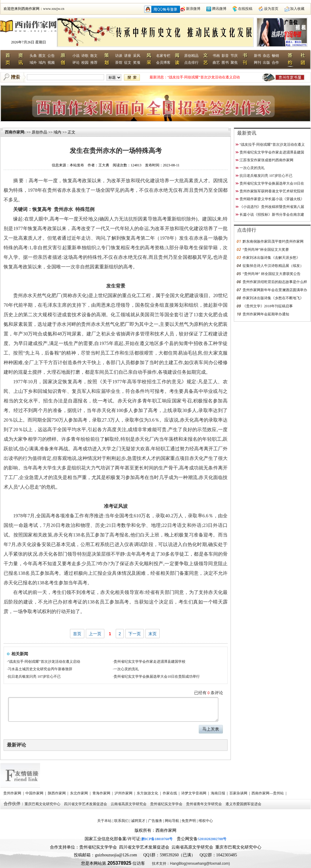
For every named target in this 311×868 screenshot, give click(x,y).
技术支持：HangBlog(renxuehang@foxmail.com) (191, 864)
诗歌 (85, 56)
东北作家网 (79, 793)
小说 (76, 56)
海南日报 (218, 793)
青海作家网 (102, 793)
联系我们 (121, 821)
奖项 (137, 63)
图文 (42, 56)
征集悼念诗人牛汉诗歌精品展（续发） (273, 266)
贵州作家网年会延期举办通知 (266, 314)
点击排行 (191, 63)
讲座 (128, 56)
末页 (153, 634)
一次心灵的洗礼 (126, 669)
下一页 (135, 634)
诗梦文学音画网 (194, 793)
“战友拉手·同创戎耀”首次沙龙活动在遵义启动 (204, 77)
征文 (128, 63)
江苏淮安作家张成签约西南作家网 (266, 160)
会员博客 (163, 63)
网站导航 (172, 821)
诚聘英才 (138, 821)
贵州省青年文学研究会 (204, 804)
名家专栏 (163, 56)
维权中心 (206, 821)
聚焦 (234, 63)
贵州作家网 (13, 793)
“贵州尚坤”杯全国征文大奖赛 (266, 250)
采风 (137, 56)
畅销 (275, 56)
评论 (76, 63)
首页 (77, 634)
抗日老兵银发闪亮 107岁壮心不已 (34, 677)
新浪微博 (193, 9)
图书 (225, 63)
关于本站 (104, 821)
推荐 (94, 63)
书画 (216, 56)
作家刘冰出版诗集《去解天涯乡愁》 (271, 258)
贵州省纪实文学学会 (167, 804)
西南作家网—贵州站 (268, 793)
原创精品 (191, 56)
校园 (85, 63)
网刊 (257, 63)
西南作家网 (15, 132)
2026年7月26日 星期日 (29, 42)
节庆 (234, 56)
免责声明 (189, 821)
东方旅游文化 (148, 793)
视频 (51, 63)
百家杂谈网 (239, 793)
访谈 (119, 56)
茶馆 (119, 63)
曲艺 (216, 63)
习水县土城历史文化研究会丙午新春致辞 (40, 669)
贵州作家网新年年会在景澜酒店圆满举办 (275, 290)
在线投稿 (245, 9)
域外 (33, 63)
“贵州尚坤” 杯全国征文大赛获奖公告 (272, 274)
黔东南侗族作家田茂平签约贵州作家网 (273, 241)
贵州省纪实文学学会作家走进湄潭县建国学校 (150, 662)
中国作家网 (35, 793)
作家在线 (170, 793)
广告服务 (155, 821)
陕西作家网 (57, 793)
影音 (225, 56)
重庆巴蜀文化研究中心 (43, 804)
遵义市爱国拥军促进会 (244, 804)
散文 (94, 56)
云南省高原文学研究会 (129, 804)
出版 (266, 63)
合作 (275, 63)
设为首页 (271, 9)
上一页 (95, 634)
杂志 (266, 56)
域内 (42, 63)
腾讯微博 (219, 9)
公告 (51, 56)
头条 (33, 56)
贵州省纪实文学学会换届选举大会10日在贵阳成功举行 (157, 677)
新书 (257, 56)
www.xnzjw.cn (54, 9)
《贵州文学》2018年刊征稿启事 (268, 306)
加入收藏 (297, 9)
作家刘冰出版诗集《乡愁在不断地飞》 (273, 298)
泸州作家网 (124, 793)
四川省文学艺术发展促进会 (86, 804)
